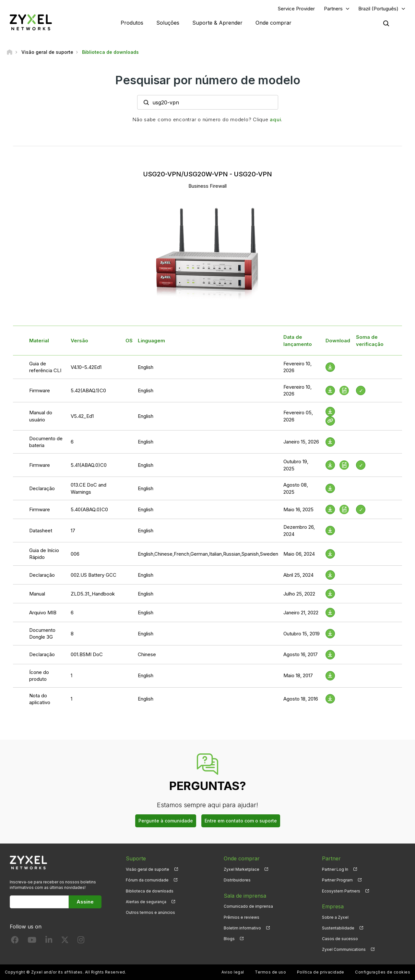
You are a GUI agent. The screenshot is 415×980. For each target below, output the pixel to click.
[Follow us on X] (65, 941)
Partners (333, 9)
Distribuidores (237, 880)
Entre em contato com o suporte (241, 821)
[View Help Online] (330, 421)
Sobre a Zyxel (335, 917)
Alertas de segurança (146, 902)
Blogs (229, 939)
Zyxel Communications (344, 949)
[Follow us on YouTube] (32, 941)
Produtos (132, 23)
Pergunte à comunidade (166, 821)
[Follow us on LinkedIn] (49, 941)
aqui (275, 119)
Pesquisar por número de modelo (208, 80)
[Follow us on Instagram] (81, 941)
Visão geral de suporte (148, 869)
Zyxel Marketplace (242, 869)
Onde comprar (273, 23)
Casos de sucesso (340, 939)
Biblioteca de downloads (150, 891)
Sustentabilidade (338, 928)
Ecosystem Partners (341, 891)
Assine (85, 902)
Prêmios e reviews (242, 917)
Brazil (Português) (378, 9)
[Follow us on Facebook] (15, 941)
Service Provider (296, 9)
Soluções (168, 23)
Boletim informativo (242, 928)
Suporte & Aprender (217, 23)
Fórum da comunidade (147, 880)
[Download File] (330, 367)
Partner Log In (335, 869)
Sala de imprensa (245, 896)
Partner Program (337, 880)
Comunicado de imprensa (248, 906)
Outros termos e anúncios (150, 912)
